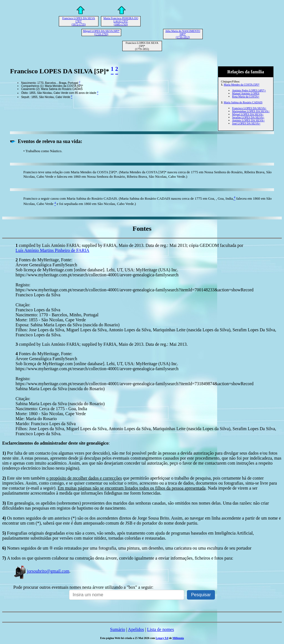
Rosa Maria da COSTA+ (246, 97)
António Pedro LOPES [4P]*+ (249, 90)
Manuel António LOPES (246, 93)
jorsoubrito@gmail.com (41, 571)
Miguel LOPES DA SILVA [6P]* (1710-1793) (101, 32)
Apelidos (136, 629)
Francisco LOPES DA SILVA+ (249, 108)
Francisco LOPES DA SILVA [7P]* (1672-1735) (78, 21)
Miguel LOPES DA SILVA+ (248, 114)
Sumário (118, 629)
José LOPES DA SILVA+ (246, 123)
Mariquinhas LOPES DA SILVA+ (251, 111)
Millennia (178, 638)
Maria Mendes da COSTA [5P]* (242, 85)
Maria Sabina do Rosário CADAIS (243, 102)
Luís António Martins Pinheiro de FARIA (52, 250)
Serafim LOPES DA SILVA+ (248, 117)
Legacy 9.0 (162, 638)
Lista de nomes (160, 629)
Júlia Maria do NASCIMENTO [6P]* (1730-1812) (183, 34)
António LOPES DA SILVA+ (248, 120)
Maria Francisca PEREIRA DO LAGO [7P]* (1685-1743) (121, 21)
